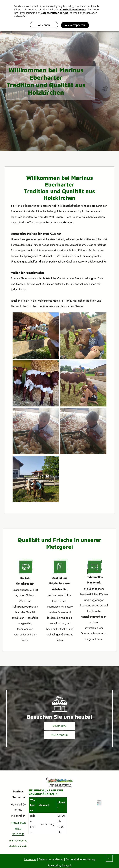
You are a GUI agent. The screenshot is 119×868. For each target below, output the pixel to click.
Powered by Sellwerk (60, 866)
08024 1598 (18, 823)
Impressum (30, 859)
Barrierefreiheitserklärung (80, 859)
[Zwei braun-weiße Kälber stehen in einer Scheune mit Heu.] (36, 383)
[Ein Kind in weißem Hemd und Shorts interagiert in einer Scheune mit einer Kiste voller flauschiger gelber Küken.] (83, 431)
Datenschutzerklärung (51, 859)
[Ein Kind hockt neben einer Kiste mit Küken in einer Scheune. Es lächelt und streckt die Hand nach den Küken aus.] (36, 431)
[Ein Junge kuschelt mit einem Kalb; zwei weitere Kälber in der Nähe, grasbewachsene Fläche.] (83, 336)
